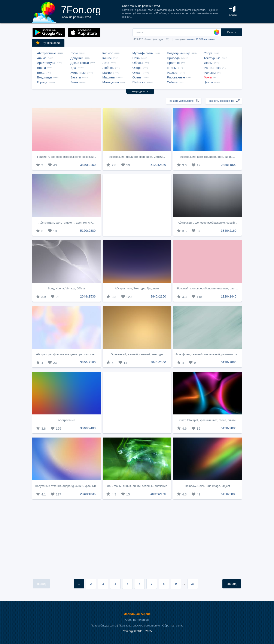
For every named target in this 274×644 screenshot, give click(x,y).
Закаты (76, 77)
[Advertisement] (137, 205)
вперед (232, 584)
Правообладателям (104, 626)
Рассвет (173, 73)
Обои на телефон (137, 620)
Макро (107, 73)
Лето (106, 63)
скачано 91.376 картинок (200, 39)
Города (42, 82)
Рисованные (176, 77)
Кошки (107, 58)
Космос (108, 53)
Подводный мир (179, 53)
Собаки (172, 82)
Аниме (42, 58)
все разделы (140, 92)
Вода (41, 73)
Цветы (208, 82)
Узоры (208, 63)
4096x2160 (158, 494)
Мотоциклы (111, 82)
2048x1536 (88, 296)
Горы (74, 53)
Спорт (208, 53)
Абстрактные (46, 53)
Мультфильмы (143, 53)
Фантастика (212, 68)
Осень (137, 77)
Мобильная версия (137, 614)
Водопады (44, 77)
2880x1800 (229, 165)
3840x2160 (88, 165)
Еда (73, 68)
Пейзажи (139, 82)
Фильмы (210, 73)
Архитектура (46, 63)
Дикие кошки (80, 63)
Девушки (77, 58)
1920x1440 (229, 296)
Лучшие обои (48, 43)
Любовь (108, 68)
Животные (78, 73)
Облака (138, 63)
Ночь (136, 58)
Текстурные (212, 58)
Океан (137, 73)
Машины (109, 77)
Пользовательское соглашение (139, 626)
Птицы (172, 68)
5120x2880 (158, 165)
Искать (232, 32)
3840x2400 (158, 362)
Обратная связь (173, 626)
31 (193, 584)
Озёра (137, 68)
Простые (173, 63)
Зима (74, 82)
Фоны (208, 77)
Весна (42, 68)
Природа (173, 58)
